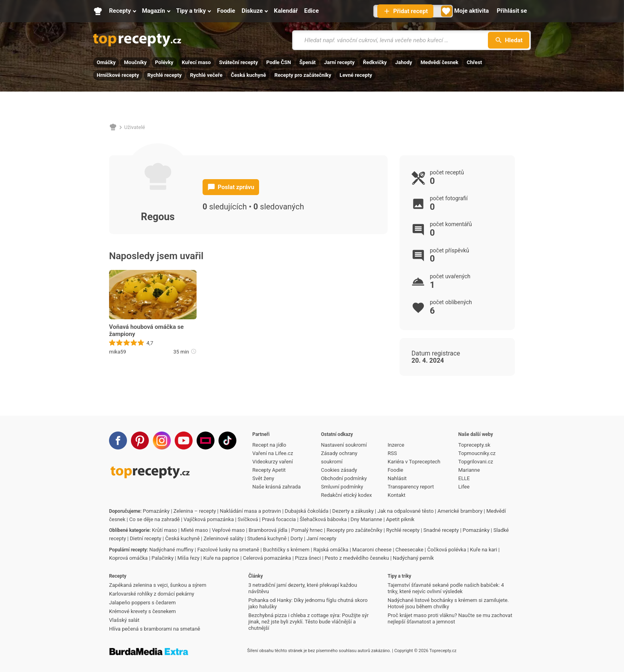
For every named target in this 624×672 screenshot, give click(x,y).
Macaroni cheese (372, 550)
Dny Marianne (366, 519)
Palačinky (163, 558)
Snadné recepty (441, 530)
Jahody (404, 62)
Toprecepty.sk (474, 445)
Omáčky (106, 62)
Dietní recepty (145, 538)
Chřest (475, 62)
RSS (392, 453)
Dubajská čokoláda (307, 511)
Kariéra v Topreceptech (414, 462)
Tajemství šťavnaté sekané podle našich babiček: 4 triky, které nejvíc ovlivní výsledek (446, 588)
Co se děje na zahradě (155, 519)
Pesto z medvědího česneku (357, 558)
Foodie (395, 470)
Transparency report (411, 487)
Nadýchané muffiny (171, 550)
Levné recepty (356, 75)
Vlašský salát (124, 620)
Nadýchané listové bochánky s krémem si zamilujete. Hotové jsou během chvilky (448, 603)
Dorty (297, 538)
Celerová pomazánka (267, 558)
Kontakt (397, 495)
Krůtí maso (165, 530)
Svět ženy (263, 478)
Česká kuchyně (248, 75)
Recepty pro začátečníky (303, 75)
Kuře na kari (484, 550)
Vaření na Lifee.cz (273, 453)
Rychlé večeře (206, 75)
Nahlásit (397, 478)
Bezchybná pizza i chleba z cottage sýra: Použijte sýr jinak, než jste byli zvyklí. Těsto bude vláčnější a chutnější (308, 622)
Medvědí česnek (440, 62)
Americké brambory (460, 511)
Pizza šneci (308, 558)
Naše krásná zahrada (276, 487)
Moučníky (135, 62)
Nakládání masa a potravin (250, 511)
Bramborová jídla (268, 530)
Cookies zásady (339, 470)
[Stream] (206, 441)
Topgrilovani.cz (476, 462)
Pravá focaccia (279, 519)
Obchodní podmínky (344, 478)
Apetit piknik (400, 519)
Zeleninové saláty (223, 538)
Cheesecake (409, 550)
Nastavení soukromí (344, 445)
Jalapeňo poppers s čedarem (142, 603)
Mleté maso (194, 530)
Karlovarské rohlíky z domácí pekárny (152, 594)
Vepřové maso (228, 530)
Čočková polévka (447, 550)
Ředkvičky (375, 62)
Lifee (464, 487)
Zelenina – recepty (195, 511)
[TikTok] (227, 441)
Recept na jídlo (269, 445)
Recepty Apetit (269, 470)
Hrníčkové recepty (118, 75)
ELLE (464, 478)
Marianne (469, 470)
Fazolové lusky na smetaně (228, 550)
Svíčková (248, 519)
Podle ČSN (279, 62)
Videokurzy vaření (273, 462)
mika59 (118, 352)
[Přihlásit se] (512, 11)
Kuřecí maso (196, 62)
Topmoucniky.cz (477, 453)
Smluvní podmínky (342, 487)
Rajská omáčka (331, 550)
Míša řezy (188, 558)
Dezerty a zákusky (353, 511)
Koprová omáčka (128, 558)
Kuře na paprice (221, 558)
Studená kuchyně (267, 538)
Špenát (307, 62)
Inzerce (396, 445)
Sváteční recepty (239, 62)
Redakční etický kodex (347, 495)
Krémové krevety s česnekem (142, 611)
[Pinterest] (140, 441)
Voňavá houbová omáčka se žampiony (146, 330)
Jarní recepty (339, 62)
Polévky (164, 62)
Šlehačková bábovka (323, 519)
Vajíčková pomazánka (209, 519)
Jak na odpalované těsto (406, 511)
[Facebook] (118, 441)
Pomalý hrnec (307, 530)
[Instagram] (162, 441)
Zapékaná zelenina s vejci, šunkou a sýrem (158, 585)
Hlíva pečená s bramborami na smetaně (155, 629)
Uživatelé (135, 127)
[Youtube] (184, 441)
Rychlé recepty (164, 75)
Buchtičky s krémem (286, 550)
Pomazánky (156, 511)
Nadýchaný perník (413, 558)
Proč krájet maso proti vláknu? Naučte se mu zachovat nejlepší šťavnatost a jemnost (450, 618)
